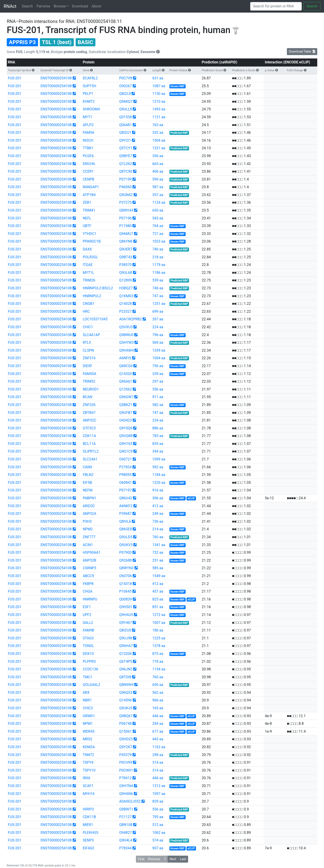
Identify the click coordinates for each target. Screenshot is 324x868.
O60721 (126, 459)
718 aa (158, 662)
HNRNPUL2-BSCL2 (98, 288)
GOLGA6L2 (92, 685)
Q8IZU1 (125, 133)
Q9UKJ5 (126, 708)
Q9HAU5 (126, 615)
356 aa (158, 389)
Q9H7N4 (126, 786)
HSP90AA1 (92, 552)
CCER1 (88, 171)
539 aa (158, 280)
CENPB (89, 179)
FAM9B (89, 630)
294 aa (158, 724)
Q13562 (126, 389)
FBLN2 (88, 475)
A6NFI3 (125, 358)
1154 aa (159, 669)
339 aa (158, 374)
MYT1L (89, 273)
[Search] (276, 6)
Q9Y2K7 (126, 747)
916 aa (158, 490)
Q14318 (126, 584)
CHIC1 (88, 327)
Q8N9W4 (126, 685)
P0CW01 (126, 770)
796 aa (158, 335)
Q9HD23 (126, 739)
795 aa (158, 817)
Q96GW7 (126, 397)
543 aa (158, 218)
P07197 (125, 490)
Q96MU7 (126, 234)
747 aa (158, 296)
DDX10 (88, 654)
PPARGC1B (92, 241)
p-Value (270, 70)
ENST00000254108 (56, 78)
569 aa (158, 343)
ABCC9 (88, 576)
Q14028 (126, 304)
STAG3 (88, 638)
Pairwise (43, 6)
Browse (60, 6)
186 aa (158, 630)
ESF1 (87, 607)
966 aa (158, 700)
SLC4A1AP (91, 335)
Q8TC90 (126, 171)
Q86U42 (126, 498)
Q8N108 (126, 825)
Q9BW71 (126, 809)
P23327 (125, 311)
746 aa (158, 288)
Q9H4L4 (126, 840)
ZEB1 (87, 202)
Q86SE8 (126, 529)
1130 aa (159, 94)
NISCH (88, 140)
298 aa (158, 755)
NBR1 (87, 700)
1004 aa (159, 358)
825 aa (158, 599)
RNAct (10, 6)
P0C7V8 (126, 78)
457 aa (158, 591)
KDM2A (89, 747)
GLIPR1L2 (91, 451)
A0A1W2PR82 (130, 319)
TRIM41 (89, 210)
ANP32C (90, 420)
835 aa (158, 444)
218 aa (158, 257)
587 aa (158, 187)
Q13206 (126, 654)
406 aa (158, 171)
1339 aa (159, 350)
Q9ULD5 (126, 537)
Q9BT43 (126, 257)
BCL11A (89, 444)
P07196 (125, 218)
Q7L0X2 (126, 164)
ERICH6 (89, 164)
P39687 (125, 514)
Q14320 (126, 374)
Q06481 (126, 125)
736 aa (158, 521)
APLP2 (88, 125)
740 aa (158, 249)
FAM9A (89, 133)
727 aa (158, 234)
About (96, 6)
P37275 (125, 202)
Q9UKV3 (126, 545)
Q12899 (126, 280)
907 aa (158, 848)
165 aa (158, 708)
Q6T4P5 (126, 662)
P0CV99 (126, 762)
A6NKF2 (126, 506)
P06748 (125, 724)
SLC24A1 (90, 459)
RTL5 (87, 343)
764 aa (158, 226)
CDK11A (89, 436)
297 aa (158, 381)
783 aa (158, 436)
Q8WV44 (126, 210)
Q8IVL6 (125, 521)
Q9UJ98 (126, 638)
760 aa (158, 537)
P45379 (125, 755)
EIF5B (87, 483)
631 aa (158, 78)
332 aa (158, 133)
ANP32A (90, 514)
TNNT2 (89, 755)
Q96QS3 (126, 693)
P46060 (125, 187)
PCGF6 (88, 156)
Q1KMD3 (126, 296)
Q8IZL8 (125, 94)
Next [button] (173, 859)
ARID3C (89, 506)
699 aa (158, 311)
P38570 (125, 265)
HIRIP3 (88, 809)
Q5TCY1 (126, 148)
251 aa (158, 560)
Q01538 (126, 117)
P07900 (125, 552)
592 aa (158, 467)
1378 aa (159, 646)
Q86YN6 (126, 241)
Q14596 (126, 700)
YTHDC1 (90, 234)
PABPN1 (90, 498)
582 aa (158, 405)
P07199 (125, 179)
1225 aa (159, 638)
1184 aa (159, 475)
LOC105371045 (95, 319)
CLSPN (88, 350)
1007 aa (159, 623)
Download (80, 6)
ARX (86, 693)
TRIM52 (89, 381)
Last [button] (183, 859)
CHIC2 (88, 708)
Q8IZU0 (125, 630)
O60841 (126, 483)
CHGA (88, 591)
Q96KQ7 (126, 102)
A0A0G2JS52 (130, 801)
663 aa (158, 164)
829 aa (158, 801)
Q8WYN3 (126, 568)
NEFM (88, 490)
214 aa (158, 529)
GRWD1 (89, 716)
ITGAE (88, 265)
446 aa (158, 716)
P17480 (125, 226)
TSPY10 (89, 770)
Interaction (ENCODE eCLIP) (287, 62)
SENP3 (88, 840)
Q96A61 (126, 381)
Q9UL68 (126, 273)
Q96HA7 (126, 646)
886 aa (158, 428)
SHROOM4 (91, 109)
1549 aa (159, 576)
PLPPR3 (89, 662)
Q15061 (126, 731)
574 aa (158, 840)
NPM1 (88, 724)
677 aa (158, 731)
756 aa (158, 366)
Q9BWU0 (126, 335)
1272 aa (159, 615)
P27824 (125, 467)
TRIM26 (89, 280)
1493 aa (159, 109)
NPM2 (88, 529)
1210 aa (159, 102)
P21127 (125, 817)
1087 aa (159, 86)
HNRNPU (90, 599)
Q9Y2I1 (125, 140)
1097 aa (159, 794)
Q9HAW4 (127, 350)
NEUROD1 (91, 389)
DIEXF (88, 366)
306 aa (158, 498)
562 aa (158, 693)
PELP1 (88, 94)
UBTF (87, 226)
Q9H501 (126, 607)
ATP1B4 (89, 195)
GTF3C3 (89, 428)
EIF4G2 (89, 848)
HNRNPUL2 (92, 296)
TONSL (88, 646)
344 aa (158, 451)
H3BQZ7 (126, 288)
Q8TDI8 (125, 677)
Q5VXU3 (126, 327)
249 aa (158, 514)
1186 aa (159, 273)
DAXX (87, 249)
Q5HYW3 (126, 343)
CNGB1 (89, 304)
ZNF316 (89, 358)
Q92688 (126, 560)
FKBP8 (88, 584)
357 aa (158, 195)
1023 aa (159, 241)
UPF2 (87, 615)
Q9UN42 (126, 195)
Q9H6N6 (126, 794)
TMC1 (88, 677)
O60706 (126, 576)
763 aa (158, 125)
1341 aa (159, 545)
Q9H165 (126, 444)
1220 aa (159, 483)
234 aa (158, 420)
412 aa (158, 506)
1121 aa (159, 117)
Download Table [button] (302, 51)
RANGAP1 (91, 187)
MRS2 (88, 739)
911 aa (158, 397)
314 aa (158, 762)
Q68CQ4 (126, 366)
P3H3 (87, 521)
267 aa (158, 319)
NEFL (87, 218)
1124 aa (159, 202)
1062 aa (159, 833)
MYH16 (89, 794)
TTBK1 (88, 148)
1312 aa (159, 786)
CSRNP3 (90, 568)
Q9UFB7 (126, 413)
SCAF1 (88, 786)
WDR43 (89, 731)
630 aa (158, 210)
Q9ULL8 (126, 109)
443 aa (158, 739)
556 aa (158, 809)
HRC (86, 311)
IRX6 (87, 778)
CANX (88, 467)
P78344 (125, 848)
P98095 (125, 475)
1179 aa (159, 265)
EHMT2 (89, 102)
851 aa (158, 607)
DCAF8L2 (90, 78)
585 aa (158, 568)
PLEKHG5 (91, 833)
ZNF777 (89, 537)
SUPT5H (90, 86)
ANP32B (90, 560)
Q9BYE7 (126, 156)
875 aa (158, 654)
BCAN (88, 397)
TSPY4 (88, 762)
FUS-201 (15, 78)
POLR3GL (90, 257)
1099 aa (159, 459)
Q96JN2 (126, 669)
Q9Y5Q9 (126, 428)
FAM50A (90, 374)
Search (27, 6)
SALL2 (88, 623)
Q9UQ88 (126, 436)
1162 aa (159, 747)
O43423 (126, 420)
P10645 (125, 591)
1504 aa (159, 140)
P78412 (125, 778)
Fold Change (295, 70)
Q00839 (126, 599)
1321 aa (159, 148)
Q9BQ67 (126, 716)
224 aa (158, 327)
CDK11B (89, 817)
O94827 (126, 833)
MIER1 (88, 825)
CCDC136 (91, 669)
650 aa (158, 685)
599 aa (158, 179)
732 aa (158, 552)
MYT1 (88, 117)
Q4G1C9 (126, 451)
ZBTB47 (89, 413)
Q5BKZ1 (126, 405)
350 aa (158, 156)
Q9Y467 (126, 623)
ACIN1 (88, 545)
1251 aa (159, 304)
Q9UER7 (126, 249)
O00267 (126, 86)
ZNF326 (89, 405)
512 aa (158, 825)
